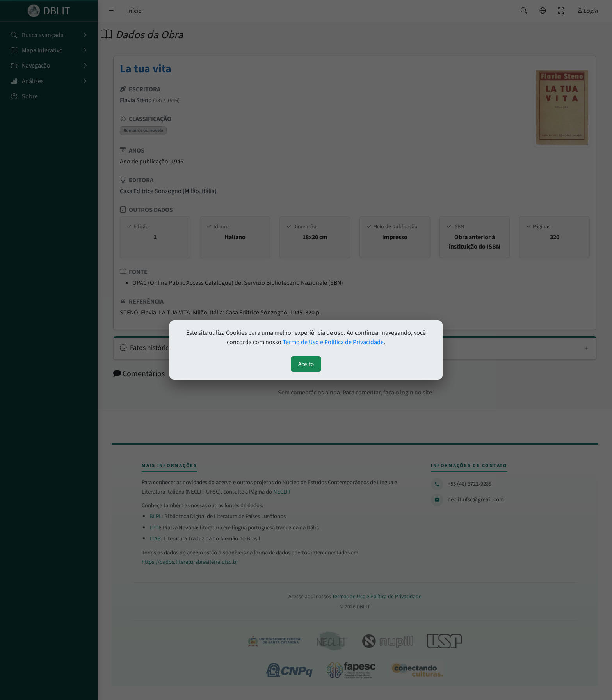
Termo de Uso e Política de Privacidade (333, 342)
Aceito (306, 364)
